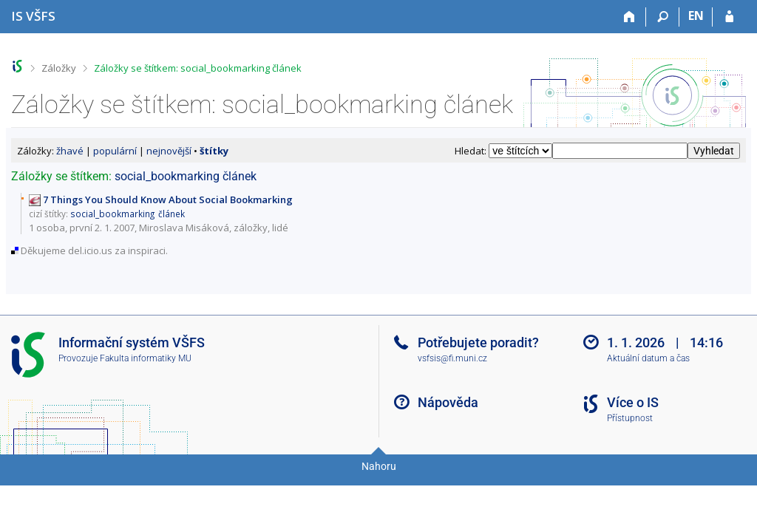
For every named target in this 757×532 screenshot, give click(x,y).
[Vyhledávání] (663, 17)
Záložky (59, 68)
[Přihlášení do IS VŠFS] (729, 17)
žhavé (70, 151)
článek (240, 176)
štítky (214, 151)
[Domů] (629, 17)
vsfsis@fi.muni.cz (452, 358)
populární (115, 151)
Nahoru (379, 466)
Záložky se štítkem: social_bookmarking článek (198, 68)
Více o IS (633, 402)
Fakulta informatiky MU (146, 358)
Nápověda (448, 402)
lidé (280, 228)
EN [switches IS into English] (696, 16)
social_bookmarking (167, 176)
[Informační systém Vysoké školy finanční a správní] (33, 16)
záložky (251, 228)
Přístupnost (630, 418)
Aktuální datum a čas (648, 358)
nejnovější (169, 151)
